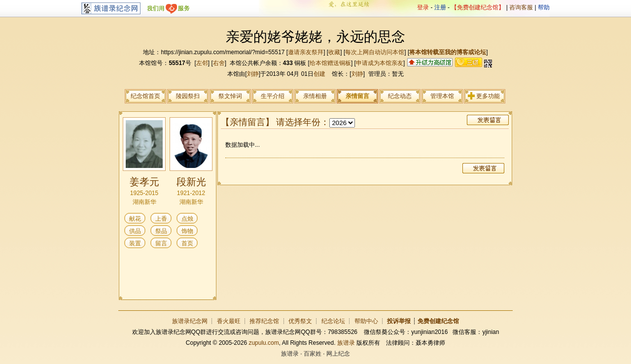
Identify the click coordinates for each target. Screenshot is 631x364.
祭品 (161, 231)
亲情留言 (357, 96)
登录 (423, 7)
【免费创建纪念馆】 (478, 7)
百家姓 (313, 354)
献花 (135, 219)
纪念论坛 (333, 321)
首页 (187, 243)
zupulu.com (263, 343)
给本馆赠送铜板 (330, 63)
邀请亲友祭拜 (306, 52)
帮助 (544, 7)
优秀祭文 (300, 321)
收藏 (334, 52)
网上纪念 (338, 354)
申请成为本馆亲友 (380, 63)
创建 (319, 74)
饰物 (187, 231)
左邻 (202, 63)
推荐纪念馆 (264, 321)
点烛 (187, 219)
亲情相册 (315, 96)
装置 (135, 243)
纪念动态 (400, 96)
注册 (440, 7)
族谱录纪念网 (190, 321)
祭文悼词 (230, 96)
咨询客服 (521, 7)
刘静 (253, 74)
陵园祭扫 (188, 96)
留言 (161, 243)
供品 (135, 231)
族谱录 (346, 343)
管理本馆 (442, 96)
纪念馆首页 (145, 96)
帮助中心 (366, 321)
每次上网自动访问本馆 (375, 52)
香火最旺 (229, 321)
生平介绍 (273, 96)
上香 (161, 219)
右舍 (219, 63)
